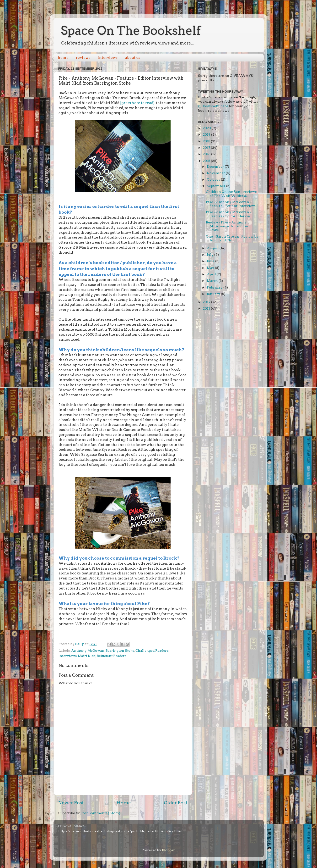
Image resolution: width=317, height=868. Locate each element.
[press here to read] (137, 103)
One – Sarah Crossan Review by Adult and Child (232, 238)
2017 (207, 148)
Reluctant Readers (112, 656)
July (211, 255)
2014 (207, 302)
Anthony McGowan (88, 651)
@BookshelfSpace (213, 106)
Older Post (176, 803)
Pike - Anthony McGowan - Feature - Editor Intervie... (229, 214)
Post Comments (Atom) (100, 813)
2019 (207, 134)
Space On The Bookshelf (131, 30)
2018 (207, 141)
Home (124, 803)
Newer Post (71, 803)
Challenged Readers (152, 651)
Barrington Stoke (120, 651)
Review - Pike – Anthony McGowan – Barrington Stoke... (227, 226)
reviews (83, 58)
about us (133, 58)
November (216, 173)
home (63, 58)
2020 (207, 128)
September (217, 186)
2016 (207, 154)
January (214, 294)
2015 (207, 161)
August (213, 248)
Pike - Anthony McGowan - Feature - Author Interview (230, 204)
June (211, 261)
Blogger (168, 850)
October (214, 179)
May (211, 268)
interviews (108, 58)
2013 (207, 308)
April (212, 274)
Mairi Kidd (87, 656)
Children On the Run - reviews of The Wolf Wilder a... (231, 194)
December (216, 167)
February (215, 287)
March (213, 281)
